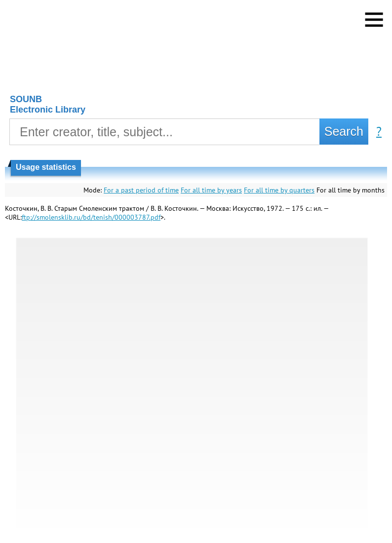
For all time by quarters (279, 190)
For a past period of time (141, 190)
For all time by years (211, 190)
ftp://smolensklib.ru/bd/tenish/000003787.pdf (91, 217)
